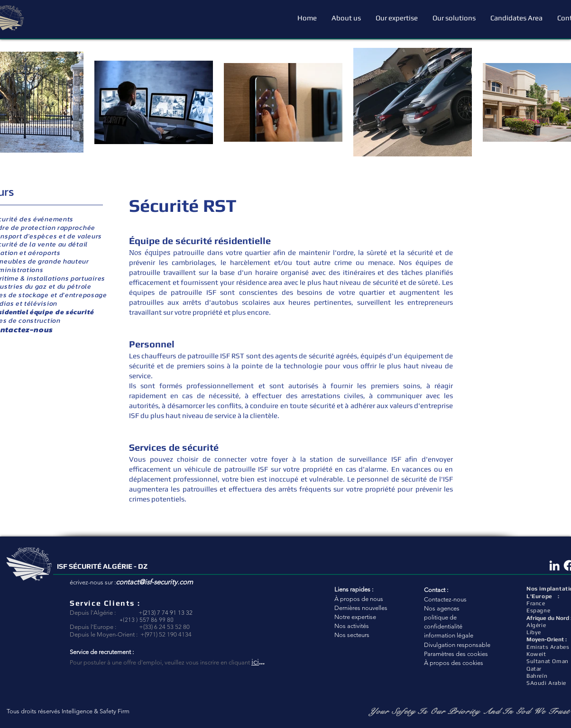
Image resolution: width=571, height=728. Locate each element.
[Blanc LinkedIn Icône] (554, 565)
